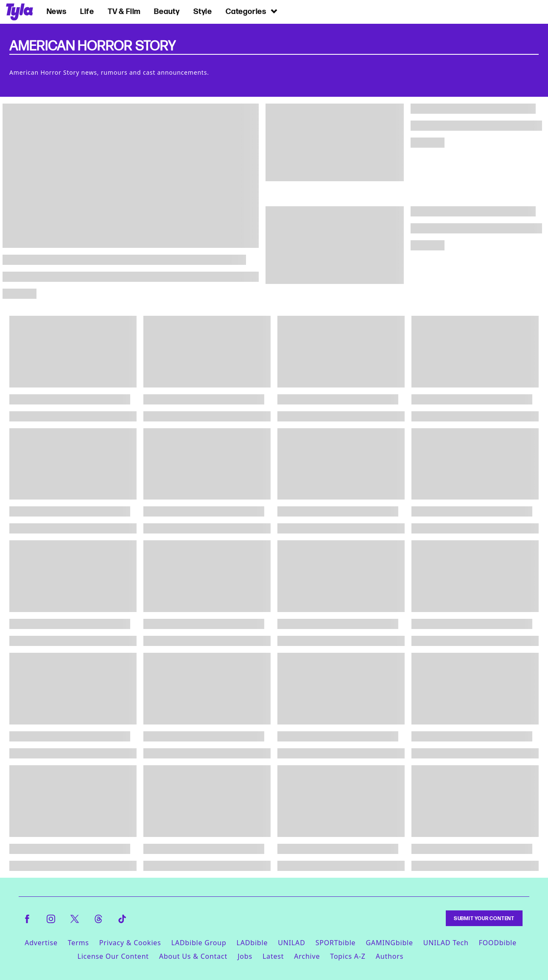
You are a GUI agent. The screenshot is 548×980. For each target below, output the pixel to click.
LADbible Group (199, 943)
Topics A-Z (348, 956)
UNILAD (291, 943)
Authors (390, 956)
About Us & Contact (193, 956)
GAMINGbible (389, 943)
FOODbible (498, 943)
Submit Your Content (484, 918)
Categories (252, 11)
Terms (78, 943)
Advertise (41, 943)
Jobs (245, 956)
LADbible (252, 943)
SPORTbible (336, 943)
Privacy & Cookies (130, 943)
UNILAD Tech (446, 943)
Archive (307, 956)
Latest (273, 956)
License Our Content (113, 956)
